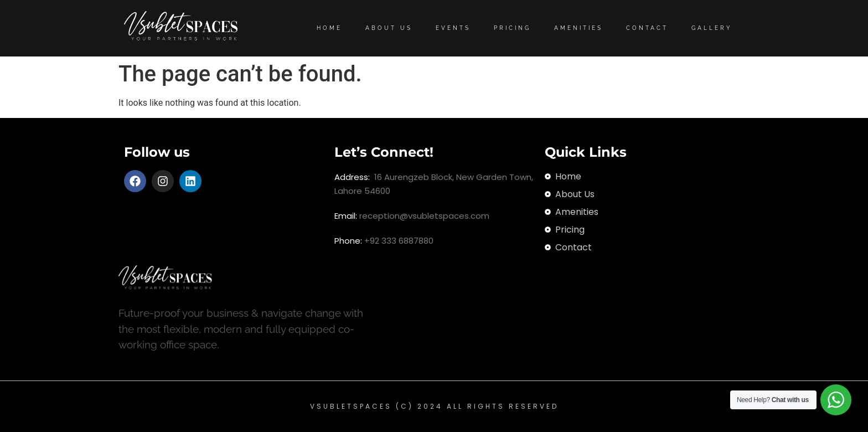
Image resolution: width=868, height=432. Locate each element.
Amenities (578, 28)
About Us (389, 28)
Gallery (712, 28)
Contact (647, 28)
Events (453, 28)
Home (329, 28)
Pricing (512, 28)
